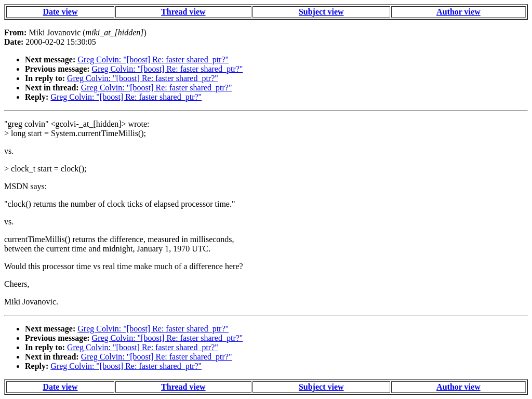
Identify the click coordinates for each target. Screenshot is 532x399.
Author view (458, 12)
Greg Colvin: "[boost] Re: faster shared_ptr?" (153, 59)
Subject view (321, 12)
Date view (60, 12)
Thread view (183, 12)
